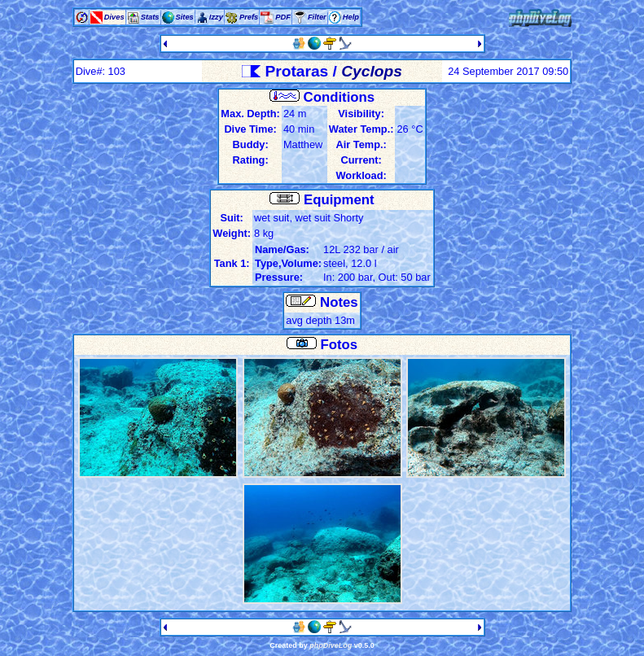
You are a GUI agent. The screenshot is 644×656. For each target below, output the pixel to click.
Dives (114, 17)
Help (351, 17)
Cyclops (372, 71)
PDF (283, 17)
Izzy (216, 17)
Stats (150, 17)
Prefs (249, 17)
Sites (185, 17)
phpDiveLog (331, 645)
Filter (317, 17)
